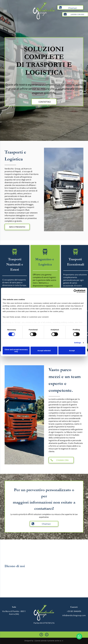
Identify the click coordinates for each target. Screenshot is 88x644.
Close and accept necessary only (16, 351)
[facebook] (41, 635)
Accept (72, 351)
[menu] (5, 11)
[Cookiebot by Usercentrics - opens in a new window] (75, 291)
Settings (78, 343)
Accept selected (44, 351)
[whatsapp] (47, 635)
